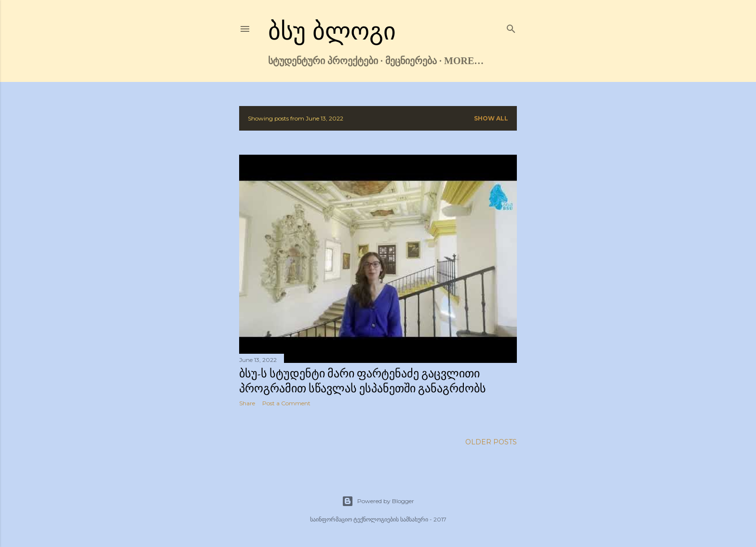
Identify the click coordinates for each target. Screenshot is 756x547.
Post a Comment (286, 403)
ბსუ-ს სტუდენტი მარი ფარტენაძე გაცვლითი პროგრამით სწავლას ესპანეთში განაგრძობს (363, 381)
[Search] (511, 27)
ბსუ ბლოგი (332, 31)
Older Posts (491, 442)
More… (464, 61)
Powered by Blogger (378, 501)
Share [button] (247, 403)
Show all (491, 118)
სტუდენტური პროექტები (323, 61)
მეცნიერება (411, 61)
